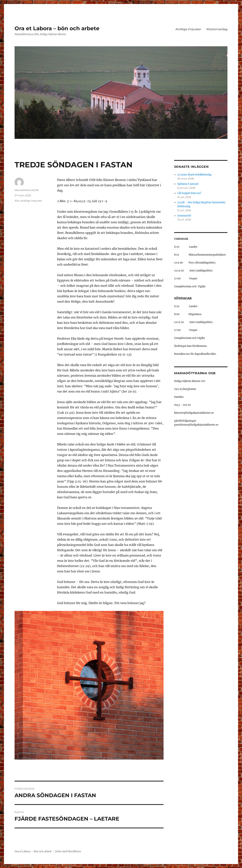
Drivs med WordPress (68, 851)
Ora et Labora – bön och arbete (57, 28)
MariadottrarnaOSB (27, 190)
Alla (17, 201)
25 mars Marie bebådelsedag (194, 175)
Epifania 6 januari (188, 184)
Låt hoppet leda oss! (189, 193)
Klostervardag (217, 29)
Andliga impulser (188, 29)
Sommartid (184, 216)
